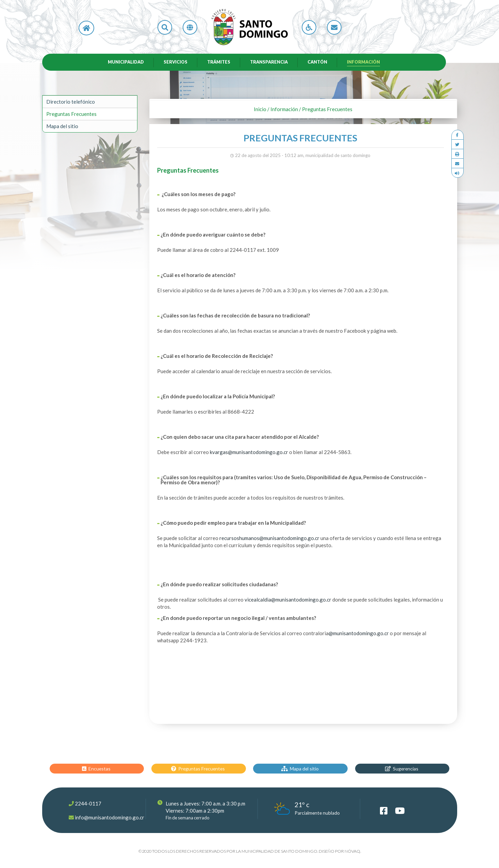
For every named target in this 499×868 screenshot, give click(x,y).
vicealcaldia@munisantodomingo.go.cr (288, 601)
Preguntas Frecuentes (71, 115)
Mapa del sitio (62, 127)
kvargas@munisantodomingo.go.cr (249, 453)
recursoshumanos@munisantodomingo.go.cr (269, 539)
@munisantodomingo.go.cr (359, 635)
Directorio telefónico (71, 103)
